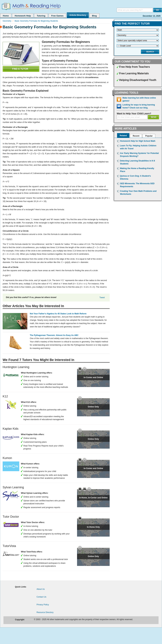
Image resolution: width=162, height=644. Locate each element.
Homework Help (23, 16)
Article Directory (78, 15)
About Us (41, 589)
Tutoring (41, 16)
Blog (94, 16)
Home (6, 16)
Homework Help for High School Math (138, 141)
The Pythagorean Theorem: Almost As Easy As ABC (54, 335)
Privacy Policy (43, 605)
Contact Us (41, 597)
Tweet (102, 298)
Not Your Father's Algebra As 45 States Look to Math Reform (58, 314)
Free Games (57, 16)
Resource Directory (45, 612)
